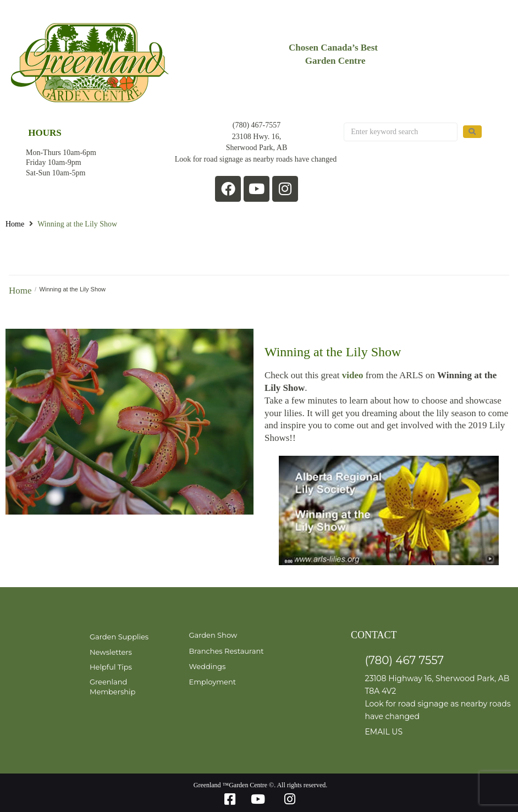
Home (15, 224)
